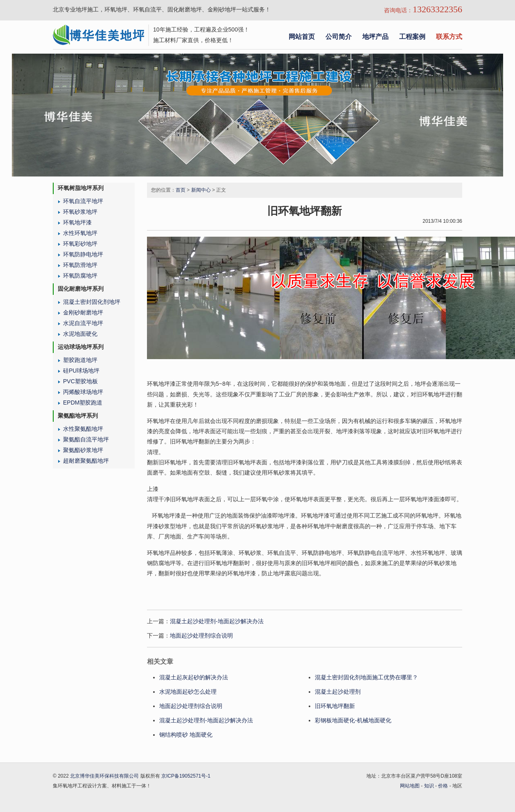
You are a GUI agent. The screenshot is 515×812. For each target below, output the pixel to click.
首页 (181, 190)
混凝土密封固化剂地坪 (92, 302)
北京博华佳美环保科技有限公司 (104, 776)
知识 (429, 786)
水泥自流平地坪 (83, 323)
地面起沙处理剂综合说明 (201, 636)
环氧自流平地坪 (83, 201)
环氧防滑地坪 (80, 265)
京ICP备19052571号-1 (186, 776)
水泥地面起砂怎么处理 (188, 692)
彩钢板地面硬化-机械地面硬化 (353, 720)
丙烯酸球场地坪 (83, 392)
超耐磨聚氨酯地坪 (86, 461)
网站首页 (302, 37)
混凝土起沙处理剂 (338, 692)
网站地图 (410, 786)
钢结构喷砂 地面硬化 (187, 735)
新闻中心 (201, 190)
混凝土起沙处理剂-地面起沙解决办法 (217, 621)
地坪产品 (375, 37)
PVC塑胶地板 (80, 381)
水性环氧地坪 (80, 233)
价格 (443, 786)
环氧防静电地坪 (83, 254)
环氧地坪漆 (77, 222)
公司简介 (339, 37)
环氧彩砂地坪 (80, 244)
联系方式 (449, 37)
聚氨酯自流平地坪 (86, 439)
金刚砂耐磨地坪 (83, 312)
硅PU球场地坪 (81, 371)
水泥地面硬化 (80, 334)
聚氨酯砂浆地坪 (83, 450)
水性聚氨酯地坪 (83, 429)
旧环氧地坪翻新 (335, 706)
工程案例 (412, 37)
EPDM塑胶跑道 (83, 403)
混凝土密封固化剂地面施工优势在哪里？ (366, 677)
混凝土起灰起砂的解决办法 (194, 677)
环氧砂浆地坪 (80, 212)
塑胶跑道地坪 (80, 360)
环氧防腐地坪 (80, 276)
